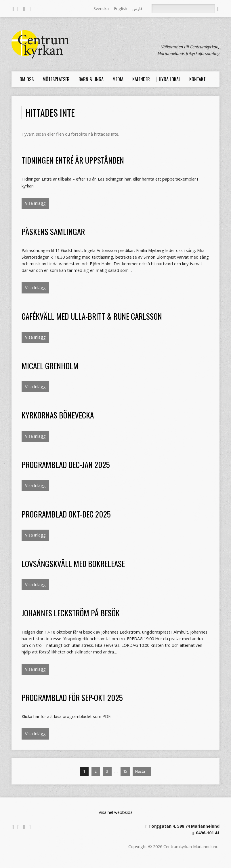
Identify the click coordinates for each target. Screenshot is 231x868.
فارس (137, 8)
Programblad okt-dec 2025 (66, 514)
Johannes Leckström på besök (71, 613)
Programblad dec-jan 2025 (66, 464)
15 (125, 771)
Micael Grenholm (50, 366)
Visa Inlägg (35, 203)
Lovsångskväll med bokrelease (73, 563)
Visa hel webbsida (116, 812)
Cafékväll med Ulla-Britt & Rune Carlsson (92, 316)
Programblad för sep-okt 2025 (72, 697)
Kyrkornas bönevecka (58, 415)
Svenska (101, 8)
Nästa (141, 771)
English (121, 8)
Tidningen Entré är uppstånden (73, 160)
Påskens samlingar (53, 231)
